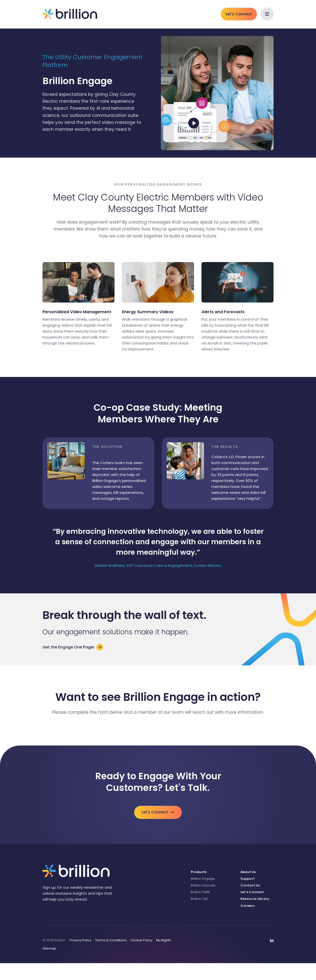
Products (199, 889)
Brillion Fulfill (200, 909)
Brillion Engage (203, 895)
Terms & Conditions (111, 957)
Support (248, 895)
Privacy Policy (80, 957)
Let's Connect (239, 14)
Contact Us (250, 902)
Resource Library (255, 916)
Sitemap (49, 965)
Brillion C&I (199, 916)
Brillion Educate (203, 902)
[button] (267, 14)
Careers (247, 922)
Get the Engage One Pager (71, 659)
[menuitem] (212, 889)
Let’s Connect (252, 909)
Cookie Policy (141, 957)
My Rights (163, 957)
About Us (248, 889)
